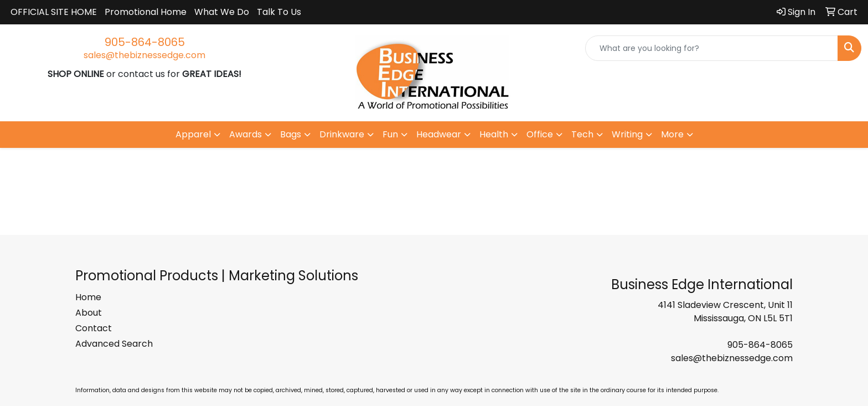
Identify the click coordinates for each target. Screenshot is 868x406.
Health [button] (494, 134)
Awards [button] (246, 134)
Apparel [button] (193, 134)
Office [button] (540, 134)
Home (88, 297)
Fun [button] (390, 134)
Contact (94, 328)
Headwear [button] (439, 134)
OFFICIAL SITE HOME (54, 12)
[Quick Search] (712, 48)
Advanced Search (114, 344)
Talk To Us (279, 12)
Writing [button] (627, 134)
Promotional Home (146, 12)
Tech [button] (582, 134)
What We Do (222, 12)
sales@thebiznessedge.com (144, 55)
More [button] (672, 134)
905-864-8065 (145, 42)
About (89, 313)
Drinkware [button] (342, 134)
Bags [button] (291, 134)
